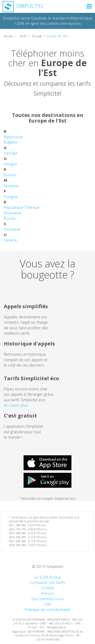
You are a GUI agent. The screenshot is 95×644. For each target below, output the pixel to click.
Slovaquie (12, 229)
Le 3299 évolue (48, 577)
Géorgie (11, 153)
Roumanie (13, 213)
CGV (48, 604)
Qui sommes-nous (48, 599)
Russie (10, 218)
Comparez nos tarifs (48, 582)
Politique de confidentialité (48, 610)
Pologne (11, 197)
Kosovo (10, 175)
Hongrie (11, 164)
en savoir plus (16, 405)
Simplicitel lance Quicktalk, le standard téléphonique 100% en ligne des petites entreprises (48, 21)
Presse (48, 593)
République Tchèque (22, 207)
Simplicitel (23, 6)
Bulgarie (11, 142)
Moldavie (11, 186)
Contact (48, 588)
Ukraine (10, 240)
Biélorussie (13, 137)
